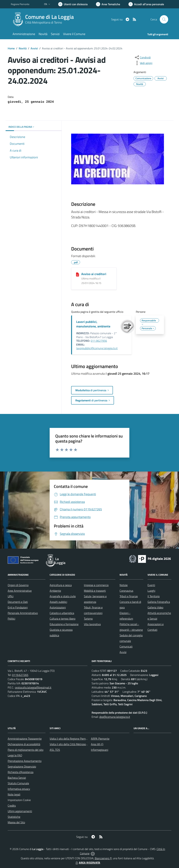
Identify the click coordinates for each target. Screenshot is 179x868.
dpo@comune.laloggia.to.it (115, 717)
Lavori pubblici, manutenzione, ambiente (93, 324)
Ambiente (55, 591)
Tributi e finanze (129, 596)
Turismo (88, 619)
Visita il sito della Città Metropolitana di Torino (76, 744)
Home (11, 48)
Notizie (124, 585)
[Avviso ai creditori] (78, 274)
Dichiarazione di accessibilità (24, 744)
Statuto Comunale (18, 783)
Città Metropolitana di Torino (44, 22)
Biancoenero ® (103, 858)
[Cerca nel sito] (164, 19)
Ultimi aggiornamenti (20, 811)
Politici (11, 619)
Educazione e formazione (64, 624)
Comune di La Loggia (49, 17)
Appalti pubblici (58, 602)
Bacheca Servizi (17, 778)
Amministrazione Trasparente (25, 739)
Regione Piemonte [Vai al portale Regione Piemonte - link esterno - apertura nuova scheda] (20, 4)
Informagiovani (100, 750)
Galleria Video (155, 607)
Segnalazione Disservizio (22, 766)
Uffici (11, 596)
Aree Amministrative (20, 591)
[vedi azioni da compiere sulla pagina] (143, 63)
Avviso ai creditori (94, 274)
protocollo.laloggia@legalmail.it (33, 687)
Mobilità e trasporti (95, 591)
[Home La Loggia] (44, 19)
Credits (12, 806)
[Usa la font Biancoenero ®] (73, 4)
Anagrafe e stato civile (63, 596)
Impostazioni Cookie (19, 800)
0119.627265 (20, 675)
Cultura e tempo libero (62, 619)
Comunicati (126, 646)
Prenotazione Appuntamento (25, 761)
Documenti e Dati (18, 602)
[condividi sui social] (142, 57)
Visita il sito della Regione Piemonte (70, 739)
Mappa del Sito (16, 822)
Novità (23, 48)
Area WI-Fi (97, 744)
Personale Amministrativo (23, 613)
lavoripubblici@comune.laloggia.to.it (97, 348)
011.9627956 (99, 341)
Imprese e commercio (96, 585)
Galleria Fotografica (159, 602)
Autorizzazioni (58, 607)
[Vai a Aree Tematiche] (108, 4)
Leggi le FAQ (15, 755)
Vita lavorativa (92, 624)
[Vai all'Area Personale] (146, 4)
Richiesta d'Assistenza (21, 772)
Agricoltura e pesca (61, 585)
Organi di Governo (18, 585)
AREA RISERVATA (87, 863)
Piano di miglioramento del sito (26, 750)
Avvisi (34, 48)
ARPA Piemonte (100, 739)
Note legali (14, 794)
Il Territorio (154, 596)
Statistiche (14, 817)
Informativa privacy (19, 789)
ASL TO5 (55, 750)
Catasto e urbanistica (62, 613)
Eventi (151, 585)
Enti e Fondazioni (18, 607)
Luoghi (151, 591)
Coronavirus (126, 591)
